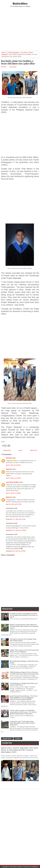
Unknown (9, 458)
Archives (18, 739)
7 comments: (12, 67)
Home (4, 52)
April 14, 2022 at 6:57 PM (14, 504)
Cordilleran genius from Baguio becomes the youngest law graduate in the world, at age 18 (24, 615)
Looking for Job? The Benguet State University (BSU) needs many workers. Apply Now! (23, 723)
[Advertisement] (20, 29)
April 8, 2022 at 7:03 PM (13, 493)
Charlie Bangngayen (13, 52)
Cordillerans (35, 867)
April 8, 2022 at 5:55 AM (13, 465)
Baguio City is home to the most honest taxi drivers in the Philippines (24, 651)
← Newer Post (6, 450)
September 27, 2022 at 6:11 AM (16, 519)
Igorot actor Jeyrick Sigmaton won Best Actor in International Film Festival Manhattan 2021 (20, 750)
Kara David (24, 52)
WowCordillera (20, 3)
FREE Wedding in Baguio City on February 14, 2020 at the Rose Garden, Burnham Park (24, 673)
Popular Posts (7, 739)
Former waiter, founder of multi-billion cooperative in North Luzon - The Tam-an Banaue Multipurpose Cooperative (23, 712)
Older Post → (34, 450)
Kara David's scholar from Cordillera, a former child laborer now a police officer (18, 62)
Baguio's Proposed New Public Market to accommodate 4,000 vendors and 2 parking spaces (24, 626)
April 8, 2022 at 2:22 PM (13, 478)
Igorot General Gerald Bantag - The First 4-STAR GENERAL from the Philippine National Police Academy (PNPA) (24, 698)
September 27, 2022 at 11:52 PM (16, 530)
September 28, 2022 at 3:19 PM (16, 551)
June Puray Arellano (13, 482)
